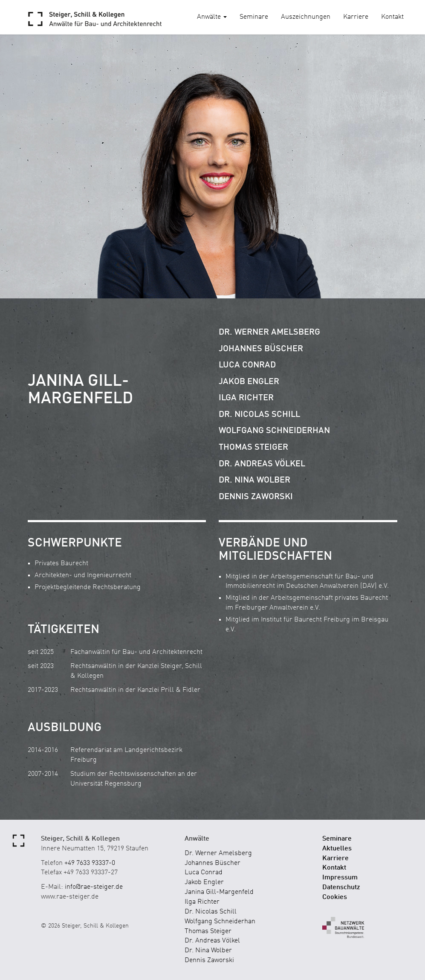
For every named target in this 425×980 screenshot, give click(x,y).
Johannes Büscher (261, 349)
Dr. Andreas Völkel (262, 464)
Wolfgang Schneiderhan (274, 431)
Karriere (356, 17)
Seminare (254, 17)
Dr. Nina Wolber (254, 480)
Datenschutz (341, 887)
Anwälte (212, 17)
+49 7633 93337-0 (90, 863)
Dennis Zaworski (256, 497)
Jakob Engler (249, 382)
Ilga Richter (246, 398)
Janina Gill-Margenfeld (219, 892)
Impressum (340, 878)
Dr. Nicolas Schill (259, 415)
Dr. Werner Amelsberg (269, 332)
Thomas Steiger (253, 448)
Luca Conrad (247, 365)
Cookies (335, 897)
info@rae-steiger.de (94, 887)
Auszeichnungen (306, 17)
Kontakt (392, 17)
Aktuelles (337, 849)
